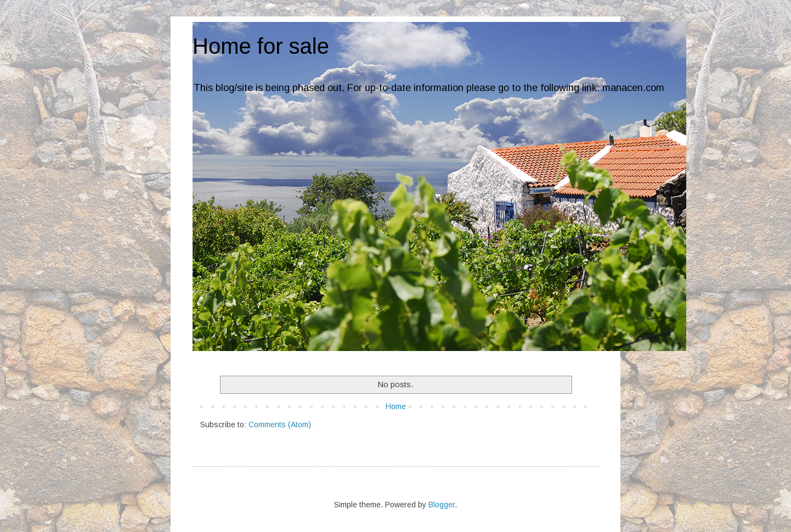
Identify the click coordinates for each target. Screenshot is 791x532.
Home (396, 406)
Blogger (442, 505)
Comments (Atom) (280, 425)
